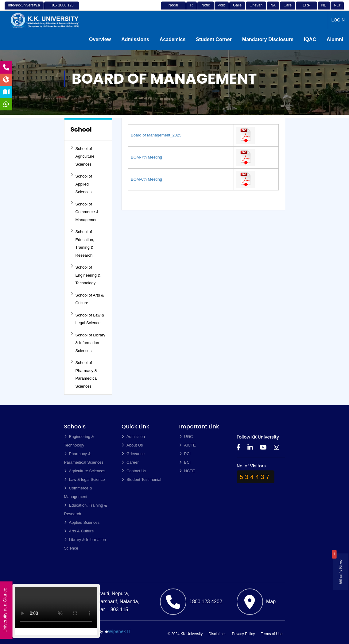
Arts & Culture (79, 531)
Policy (222, 9)
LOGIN (338, 20)
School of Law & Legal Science (87, 319)
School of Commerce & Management (85, 211)
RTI (192, 9)
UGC (186, 437)
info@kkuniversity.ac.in (24, 9)
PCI (185, 454)
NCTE (187, 471)
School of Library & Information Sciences (88, 342)
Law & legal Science (85, 479)
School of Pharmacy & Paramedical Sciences (84, 374)
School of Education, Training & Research (82, 243)
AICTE (188, 445)
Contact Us (134, 471)
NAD (273, 9)
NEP (324, 9)
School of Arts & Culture (87, 299)
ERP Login (306, 9)
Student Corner (214, 39)
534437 (256, 477)
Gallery (237, 9)
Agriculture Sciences (85, 471)
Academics (173, 39)
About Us (132, 445)
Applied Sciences (82, 522)
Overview (100, 39)
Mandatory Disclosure (268, 39)
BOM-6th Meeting (146, 179)
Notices (206, 9)
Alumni (335, 39)
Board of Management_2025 (156, 135)
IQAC (310, 39)
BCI (185, 462)
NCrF (337, 9)
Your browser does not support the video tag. (56, 610)
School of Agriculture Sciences (83, 156)
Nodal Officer (173, 9)
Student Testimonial (141, 479)
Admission (133, 437)
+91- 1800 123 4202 (62, 9)
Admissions (135, 39)
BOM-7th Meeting (146, 157)
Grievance (256, 9)
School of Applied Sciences (81, 184)
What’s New (341, 572)
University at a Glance (5, 610)
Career (288, 9)
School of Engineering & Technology (86, 275)
